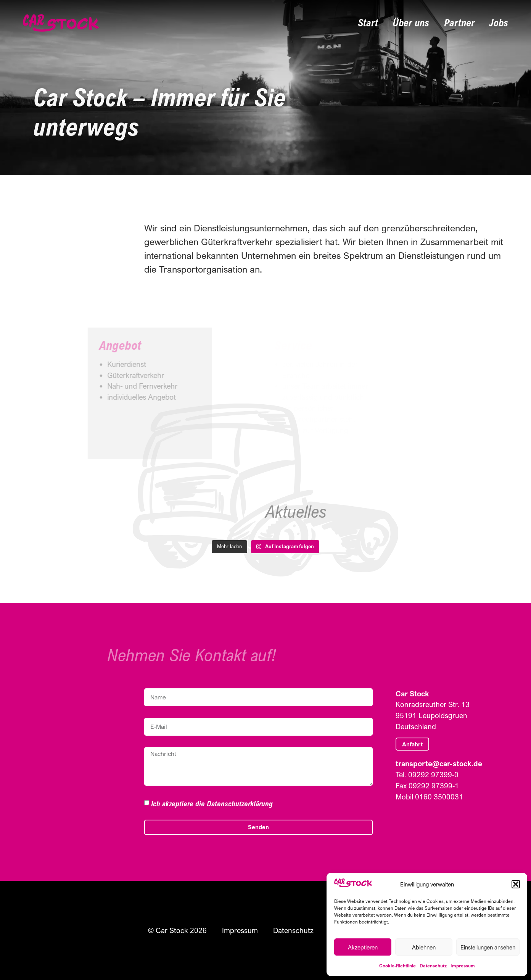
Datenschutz (433, 966)
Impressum (463, 966)
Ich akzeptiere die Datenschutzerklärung (212, 803)
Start (368, 23)
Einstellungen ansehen (488, 947)
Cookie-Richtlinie (397, 966)
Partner (459, 23)
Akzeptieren (363, 947)
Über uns (411, 23)
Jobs (499, 23)
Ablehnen (424, 947)
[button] (516, 884)
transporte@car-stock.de (439, 763)
